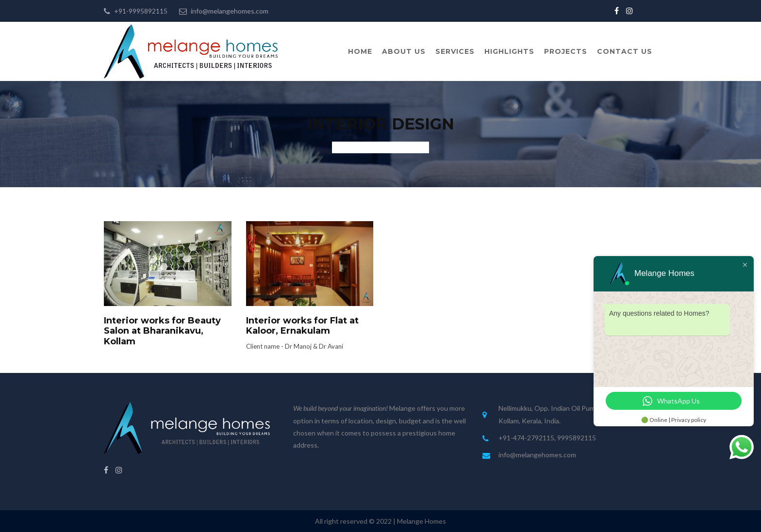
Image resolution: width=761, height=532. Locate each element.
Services (455, 51)
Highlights (509, 51)
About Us (404, 51)
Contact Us (625, 51)
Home (360, 51)
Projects (566, 51)
